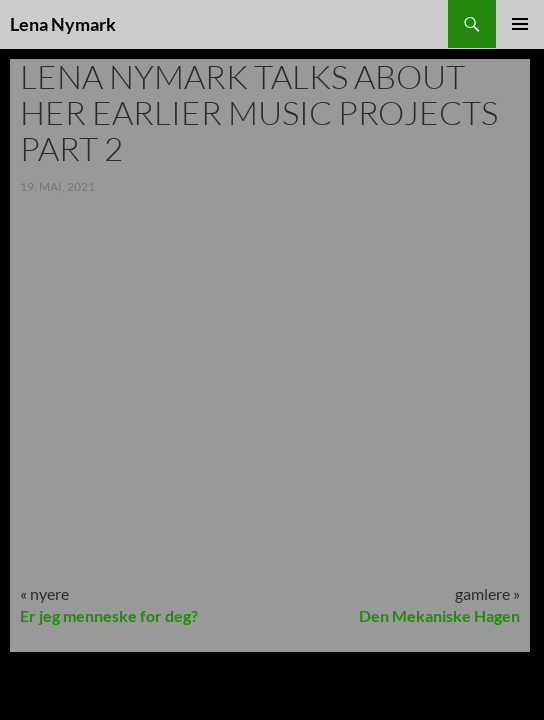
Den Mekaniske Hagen (439, 615)
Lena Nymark (63, 24)
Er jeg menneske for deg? (109, 615)
